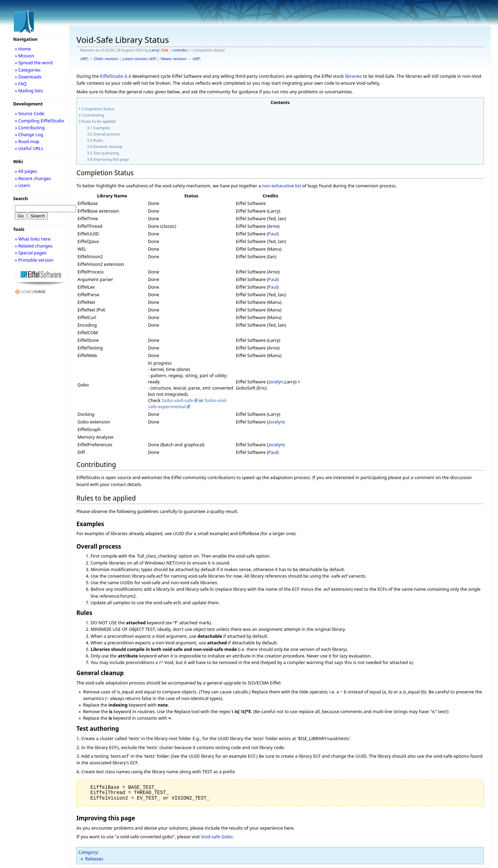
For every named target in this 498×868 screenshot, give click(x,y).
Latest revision (135, 59)
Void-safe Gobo (217, 837)
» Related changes (34, 246)
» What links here (33, 239)
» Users (22, 185)
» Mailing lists (29, 91)
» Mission (25, 56)
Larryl (154, 50)
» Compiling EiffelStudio (40, 121)
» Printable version (34, 260)
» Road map (27, 141)
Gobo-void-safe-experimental (188, 403)
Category (88, 852)
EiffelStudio (112, 76)
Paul (273, 234)
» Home (23, 49)
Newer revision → (176, 59)
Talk (165, 50)
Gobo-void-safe (178, 400)
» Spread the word (34, 63)
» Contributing (30, 128)
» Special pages (31, 253)
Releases (94, 859)
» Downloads (28, 77)
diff (84, 59)
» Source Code (30, 113)
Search (21, 198)
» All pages (26, 171)
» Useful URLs (29, 148)
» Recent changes (33, 178)
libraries (353, 76)
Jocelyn (276, 382)
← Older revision (104, 59)
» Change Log (29, 134)
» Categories (28, 70)
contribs (179, 50)
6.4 (128, 76)
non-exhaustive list (282, 186)
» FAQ (21, 84)
